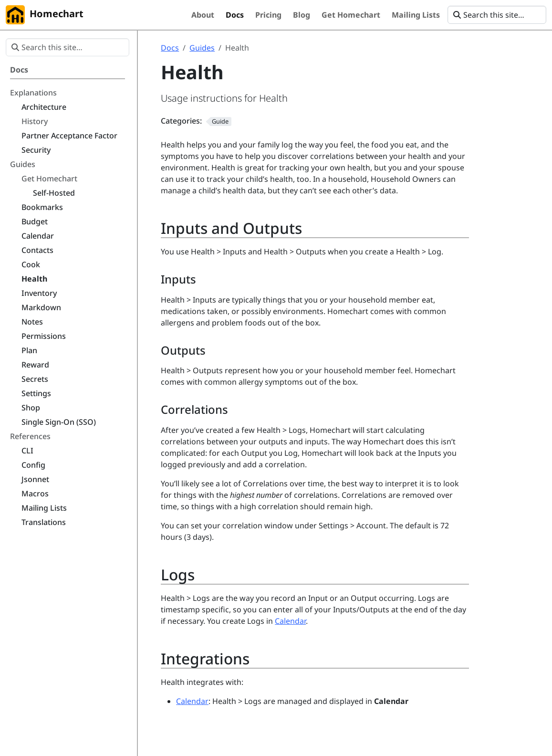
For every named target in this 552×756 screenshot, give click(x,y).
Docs (170, 48)
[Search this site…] (497, 15)
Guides (202, 48)
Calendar (290, 621)
